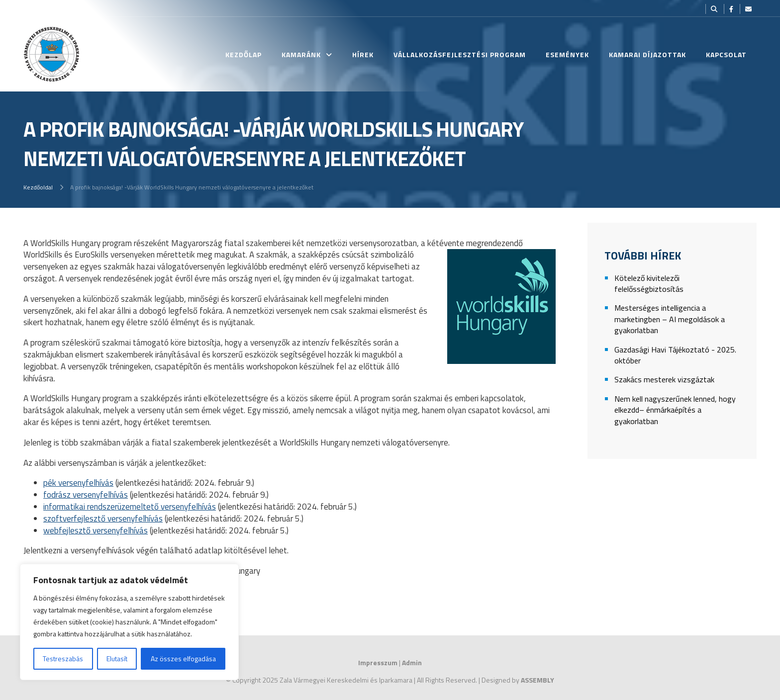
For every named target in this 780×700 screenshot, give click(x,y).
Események (567, 54)
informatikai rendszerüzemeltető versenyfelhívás (130, 507)
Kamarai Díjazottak (647, 54)
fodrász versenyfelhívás (86, 495)
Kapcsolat (726, 54)
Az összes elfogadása (183, 658)
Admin (412, 662)
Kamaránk (301, 54)
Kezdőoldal (38, 187)
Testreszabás (63, 658)
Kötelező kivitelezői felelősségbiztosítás (649, 284)
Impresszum (378, 662)
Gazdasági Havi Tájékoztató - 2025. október (675, 355)
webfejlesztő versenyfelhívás (96, 530)
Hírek (363, 54)
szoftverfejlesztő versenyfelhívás (103, 519)
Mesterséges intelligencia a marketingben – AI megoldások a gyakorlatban (670, 319)
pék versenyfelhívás (78, 483)
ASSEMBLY (537, 680)
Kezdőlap (244, 54)
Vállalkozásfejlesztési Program (460, 54)
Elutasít (117, 658)
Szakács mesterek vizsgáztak (664, 380)
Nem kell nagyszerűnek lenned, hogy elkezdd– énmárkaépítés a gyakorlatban (675, 410)
